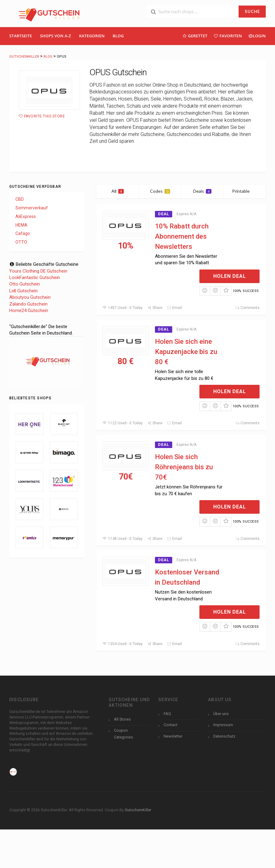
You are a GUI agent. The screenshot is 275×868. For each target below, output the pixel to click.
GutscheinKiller (138, 810)
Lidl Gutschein (23, 291)
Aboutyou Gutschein (30, 297)
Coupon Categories (123, 734)
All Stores (122, 719)
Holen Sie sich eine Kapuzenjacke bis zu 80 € (186, 352)
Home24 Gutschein (29, 311)
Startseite (21, 36)
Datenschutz (224, 736)
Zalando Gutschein (28, 304)
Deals (202, 191)
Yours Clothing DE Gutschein (38, 271)
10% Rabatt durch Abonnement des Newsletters (182, 236)
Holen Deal (230, 276)
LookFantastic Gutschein (35, 278)
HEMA (21, 225)
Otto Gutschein (25, 284)
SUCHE (252, 11)
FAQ (167, 714)
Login (257, 36)
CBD (20, 199)
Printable (245, 191)
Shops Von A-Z (56, 36)
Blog (118, 36)
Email (174, 308)
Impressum (223, 725)
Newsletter (173, 736)
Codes (160, 191)
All (118, 191)
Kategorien (92, 36)
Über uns (221, 714)
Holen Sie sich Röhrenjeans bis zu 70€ (184, 467)
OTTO (21, 242)
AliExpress (26, 216)
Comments (247, 308)
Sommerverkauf (32, 208)
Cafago (23, 233)
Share (155, 308)
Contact (171, 725)
